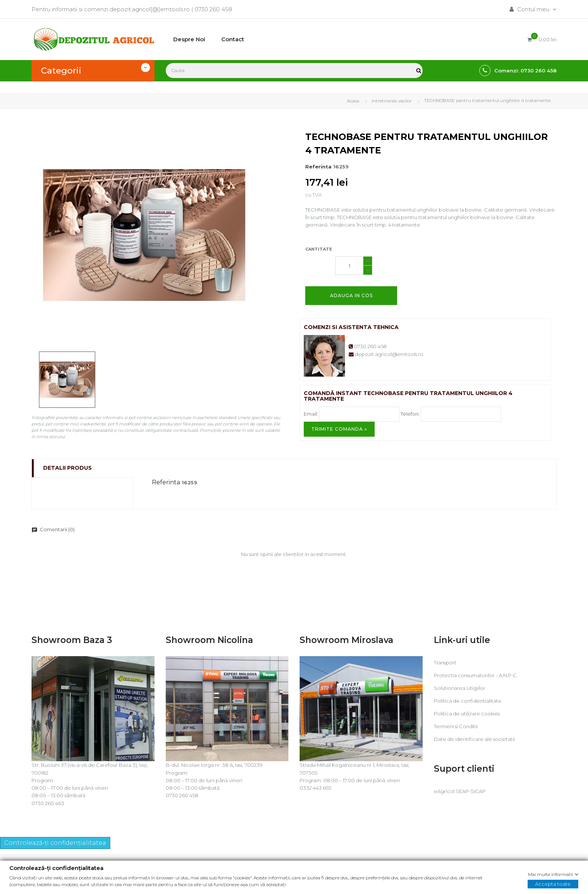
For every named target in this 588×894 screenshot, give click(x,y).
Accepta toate (553, 884)
